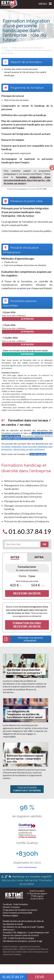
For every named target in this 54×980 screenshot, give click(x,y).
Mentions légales (10, 916)
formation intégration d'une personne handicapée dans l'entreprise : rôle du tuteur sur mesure (27, 180)
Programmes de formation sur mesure (20, 910)
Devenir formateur (11, 907)
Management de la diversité (20, 501)
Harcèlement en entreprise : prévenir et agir (23, 941)
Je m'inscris (27, 319)
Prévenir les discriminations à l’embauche (27, 521)
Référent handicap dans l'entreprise (24, 481)
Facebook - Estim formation (15, 904)
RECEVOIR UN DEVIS (27, 593)
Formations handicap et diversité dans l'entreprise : (26, 471)
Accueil (5, 48)
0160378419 (27, 531)
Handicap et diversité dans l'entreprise (27, 48)
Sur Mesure (27, 354)
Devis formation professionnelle (18, 913)
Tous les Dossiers (27, 789)
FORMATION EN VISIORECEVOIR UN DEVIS (27, 625)
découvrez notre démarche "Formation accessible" (27, 880)
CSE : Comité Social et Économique (19, 938)
